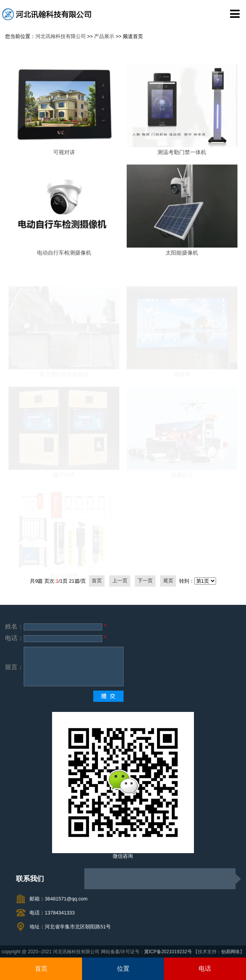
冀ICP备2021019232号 (168, 952)
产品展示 (104, 36)
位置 (123, 969)
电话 (205, 969)
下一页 (145, 581)
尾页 (168, 581)
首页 (41, 969)
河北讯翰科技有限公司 (61, 36)
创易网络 (230, 952)
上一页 (120, 581)
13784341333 (60, 913)
